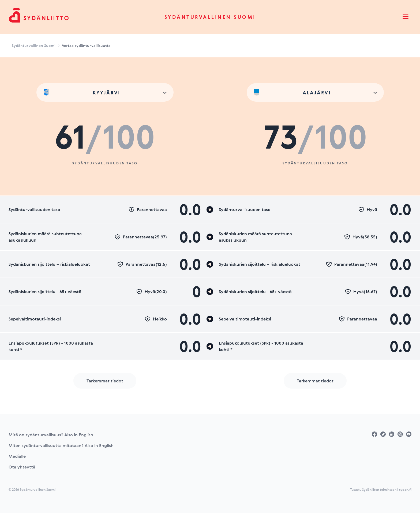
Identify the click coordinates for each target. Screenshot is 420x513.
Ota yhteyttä (22, 467)
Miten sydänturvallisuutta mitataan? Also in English (61, 445)
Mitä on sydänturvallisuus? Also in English (51, 435)
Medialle (17, 456)
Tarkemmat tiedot (105, 381)
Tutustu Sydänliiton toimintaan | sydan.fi (381, 489)
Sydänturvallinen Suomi (210, 17)
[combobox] (105, 92)
